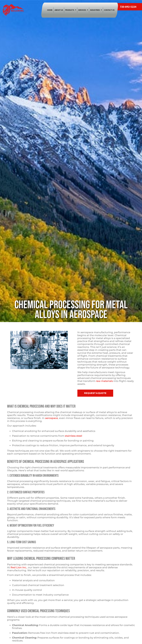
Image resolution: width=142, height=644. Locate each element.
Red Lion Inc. (19, 567)
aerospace (52, 418)
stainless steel (74, 436)
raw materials (104, 381)
